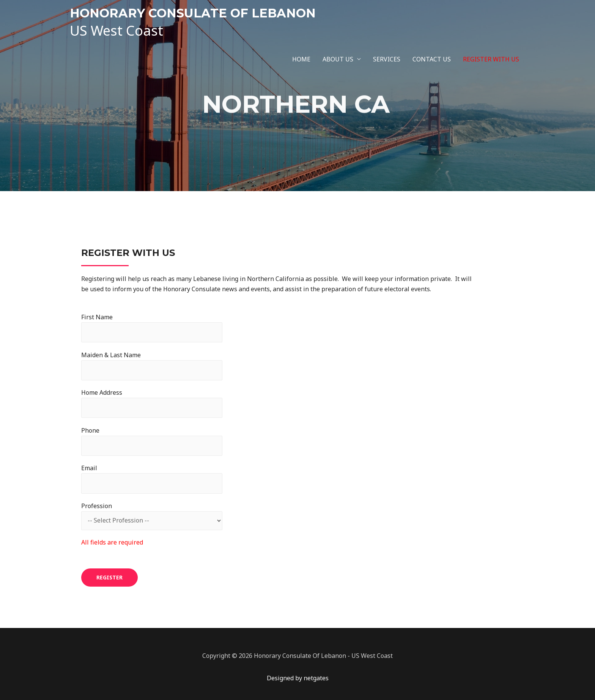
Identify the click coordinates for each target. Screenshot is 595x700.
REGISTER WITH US (491, 59)
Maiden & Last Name (152, 366)
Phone (152, 441)
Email (152, 479)
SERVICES (387, 59)
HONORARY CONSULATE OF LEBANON (193, 13)
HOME (301, 59)
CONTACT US (432, 59)
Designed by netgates (298, 678)
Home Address (152, 403)
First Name (152, 328)
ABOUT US (338, 59)
